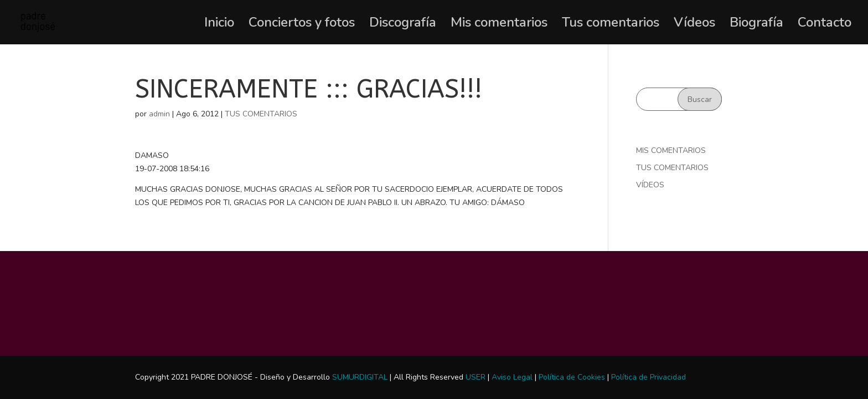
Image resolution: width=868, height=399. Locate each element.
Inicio (219, 25)
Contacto (825, 25)
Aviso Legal (512, 377)
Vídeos (694, 25)
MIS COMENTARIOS (671, 150)
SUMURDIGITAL (360, 377)
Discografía (403, 25)
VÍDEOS (650, 185)
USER (476, 377)
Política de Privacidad (649, 377)
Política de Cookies (572, 377)
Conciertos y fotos (302, 25)
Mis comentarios (499, 25)
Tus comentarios (611, 25)
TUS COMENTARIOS (261, 114)
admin (159, 114)
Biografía (756, 25)
